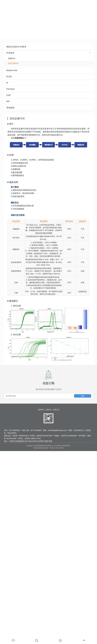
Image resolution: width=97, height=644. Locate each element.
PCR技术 (48, 53)
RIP (48, 101)
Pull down (48, 89)
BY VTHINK (60, 448)
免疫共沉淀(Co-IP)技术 (48, 47)
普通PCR (11, 58)
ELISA (48, 77)
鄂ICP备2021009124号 (41, 448)
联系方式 (56, 410)
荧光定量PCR (12, 63)
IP (48, 83)
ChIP (48, 95)
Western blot (48, 70)
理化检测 (48, 108)
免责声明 (41, 410)
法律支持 (48, 410)
